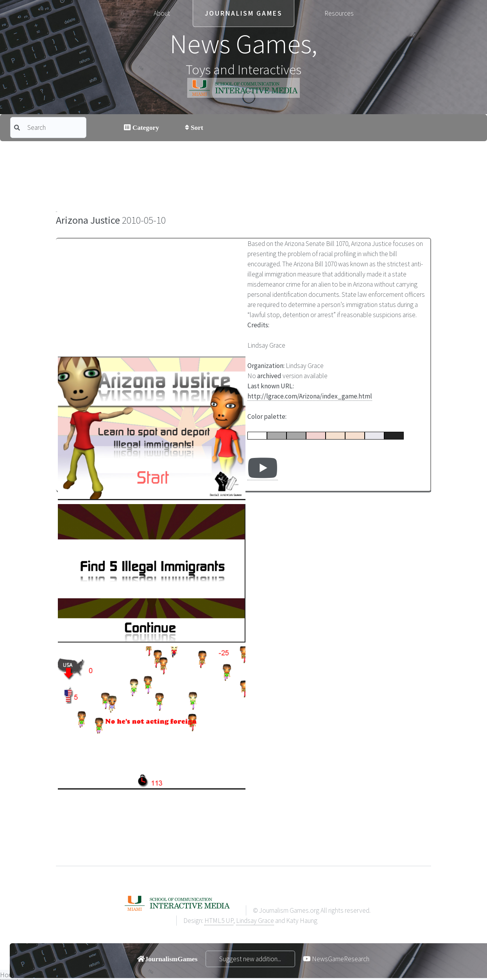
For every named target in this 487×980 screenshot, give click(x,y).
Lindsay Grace (255, 921)
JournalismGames (171, 959)
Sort (196, 127)
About (162, 13)
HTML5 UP (219, 921)
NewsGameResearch (341, 959)
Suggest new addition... (250, 959)
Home (9, 975)
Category (145, 127)
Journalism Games (244, 13)
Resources (339, 13)
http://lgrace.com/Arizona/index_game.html (310, 396)
